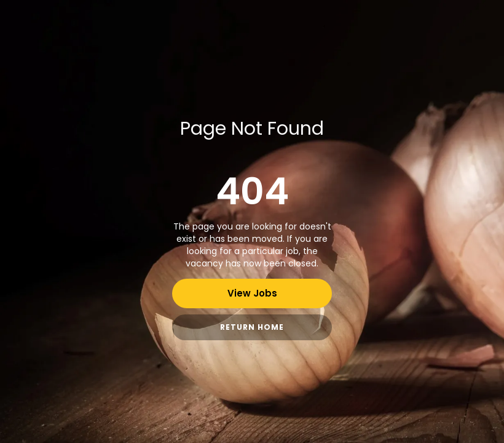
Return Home (252, 327)
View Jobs (252, 293)
